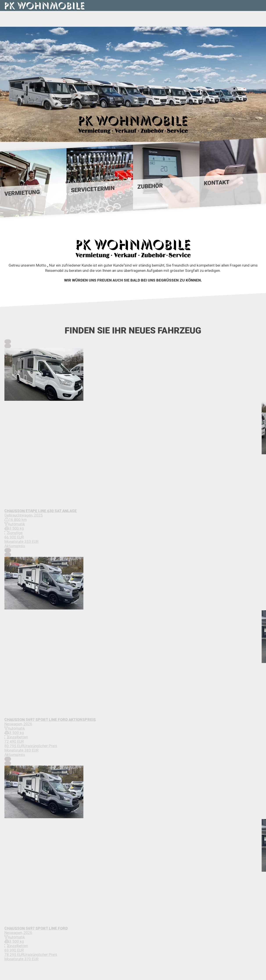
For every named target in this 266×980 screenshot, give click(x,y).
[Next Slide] (8, 346)
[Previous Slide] (8, 342)
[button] (133, 375)
